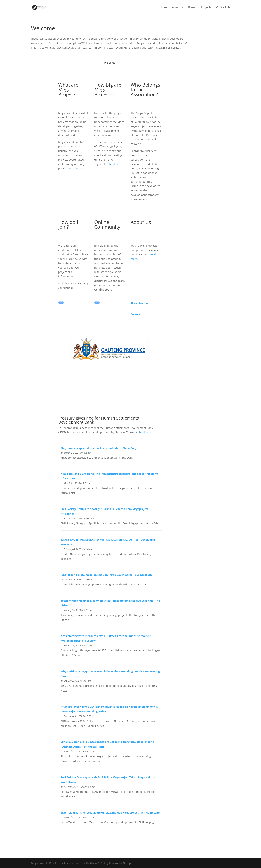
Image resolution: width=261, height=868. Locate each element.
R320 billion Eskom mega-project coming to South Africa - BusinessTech (106, 575)
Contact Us (223, 8)
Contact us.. (138, 314)
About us (178, 8)
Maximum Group (120, 863)
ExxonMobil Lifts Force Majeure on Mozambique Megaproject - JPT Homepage (110, 813)
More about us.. (140, 303)
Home (163, 8)
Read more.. (77, 168)
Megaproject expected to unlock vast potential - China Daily (99, 448)
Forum (192, 8)
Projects (206, 8)
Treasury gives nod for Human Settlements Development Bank (98, 420)
